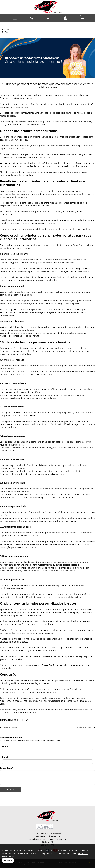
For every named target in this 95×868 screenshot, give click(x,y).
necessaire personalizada (18, 562)
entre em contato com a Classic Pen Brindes (39, 665)
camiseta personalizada (17, 512)
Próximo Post (86, 727)
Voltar (6, 29)
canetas (10, 280)
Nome (6, 746)
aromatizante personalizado (18, 533)
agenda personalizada (16, 413)
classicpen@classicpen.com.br (48, 836)
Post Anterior (9, 727)
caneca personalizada (16, 366)
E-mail (6, 757)
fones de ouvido (49, 271)
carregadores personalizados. (75, 271)
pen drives (34, 271)
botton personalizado (14, 585)
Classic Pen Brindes (32, 615)
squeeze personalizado (15, 489)
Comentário (7, 768)
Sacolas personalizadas (11, 442)
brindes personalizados (27, 95)
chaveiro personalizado (15, 389)
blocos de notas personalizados (42, 280)
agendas (19, 280)
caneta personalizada (16, 465)
